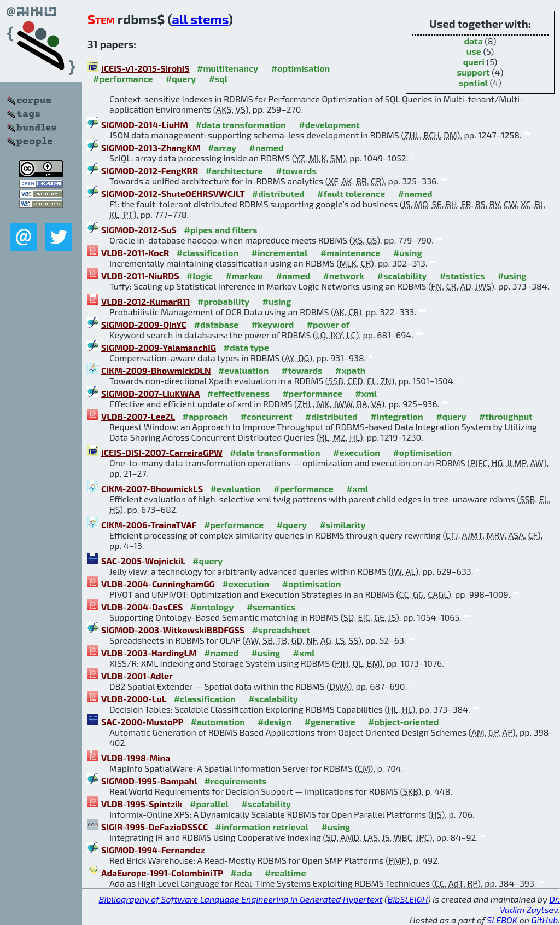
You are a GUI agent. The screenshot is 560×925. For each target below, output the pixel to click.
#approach (205, 416)
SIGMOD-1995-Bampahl (149, 781)
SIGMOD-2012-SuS (139, 230)
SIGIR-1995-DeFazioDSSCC (154, 827)
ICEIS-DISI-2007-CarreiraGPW (162, 452)
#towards (296, 170)
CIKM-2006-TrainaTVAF (149, 525)
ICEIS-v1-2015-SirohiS (145, 68)
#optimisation (301, 68)
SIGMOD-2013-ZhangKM (151, 148)
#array (222, 148)
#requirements (236, 781)
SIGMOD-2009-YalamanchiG (159, 347)
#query (181, 79)
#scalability (402, 276)
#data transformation (240, 125)
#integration (396, 416)
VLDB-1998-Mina (136, 758)
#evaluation (243, 370)
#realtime (285, 873)
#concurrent (267, 416)
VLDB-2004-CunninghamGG (158, 584)
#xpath (350, 370)
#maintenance (351, 253)
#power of (328, 324)
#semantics (271, 607)
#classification (208, 253)
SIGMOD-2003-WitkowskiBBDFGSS (173, 630)
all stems (200, 19)
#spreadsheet (281, 630)
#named (267, 148)
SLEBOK (502, 920)
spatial (473, 82)
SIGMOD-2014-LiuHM (145, 125)
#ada (241, 873)
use (474, 51)
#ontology (212, 607)
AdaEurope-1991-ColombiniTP (162, 873)
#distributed (278, 193)
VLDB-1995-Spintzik (142, 804)
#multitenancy (227, 68)
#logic (200, 276)
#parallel (209, 804)
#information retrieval (262, 827)
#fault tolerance (351, 193)
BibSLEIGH (408, 899)
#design (275, 722)
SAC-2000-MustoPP (142, 722)
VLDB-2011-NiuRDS (140, 276)
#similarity (343, 525)
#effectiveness (238, 393)
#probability (223, 301)
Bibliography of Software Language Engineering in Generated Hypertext (241, 899)
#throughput (506, 416)
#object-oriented (404, 722)
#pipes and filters (220, 230)
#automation (217, 722)
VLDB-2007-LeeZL (138, 416)
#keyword (273, 324)
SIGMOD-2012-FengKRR (150, 170)
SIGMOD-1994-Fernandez (153, 850)
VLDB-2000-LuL (134, 699)
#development (329, 125)
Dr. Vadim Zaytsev (530, 904)
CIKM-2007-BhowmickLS (152, 488)
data (473, 41)
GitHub (545, 920)
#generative (330, 722)
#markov (244, 276)
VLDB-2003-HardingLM (149, 653)
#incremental (280, 253)
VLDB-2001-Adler (137, 676)
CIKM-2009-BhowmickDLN (156, 370)
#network (344, 276)
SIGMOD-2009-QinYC (144, 324)
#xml (366, 393)
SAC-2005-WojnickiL (143, 561)
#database (216, 324)
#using (408, 253)
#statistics (462, 276)
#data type (246, 347)
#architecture (234, 170)
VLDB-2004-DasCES (142, 607)
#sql (218, 79)
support (474, 72)
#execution (357, 452)
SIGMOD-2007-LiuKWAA (150, 393)
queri (474, 62)
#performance (123, 79)
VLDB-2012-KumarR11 (146, 301)
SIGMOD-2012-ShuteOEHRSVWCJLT (173, 193)
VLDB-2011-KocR (135, 253)
